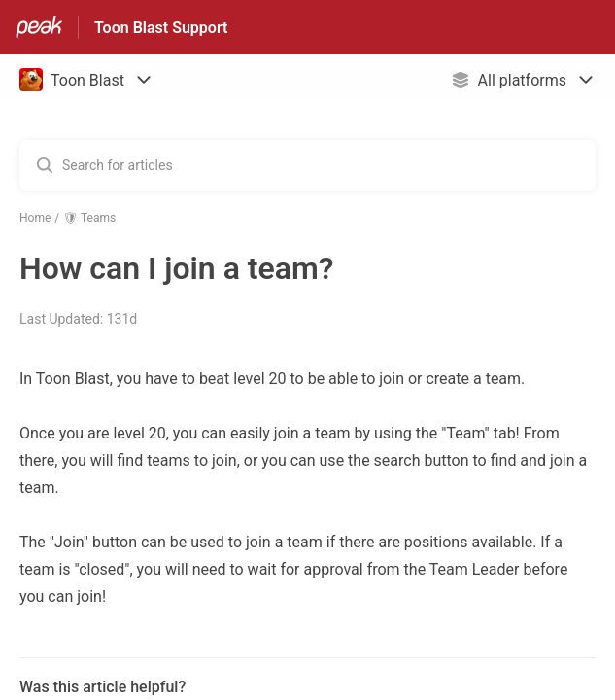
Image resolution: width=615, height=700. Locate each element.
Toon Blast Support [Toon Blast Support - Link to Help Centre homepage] (161, 28)
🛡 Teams (89, 218)
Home (35, 218)
